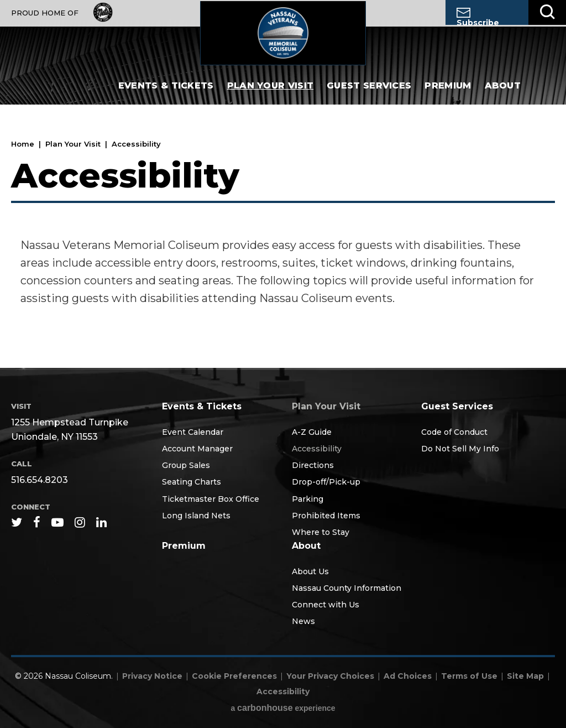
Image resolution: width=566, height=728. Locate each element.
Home (23, 144)
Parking (308, 499)
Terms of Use (469, 676)
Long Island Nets (196, 516)
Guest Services (369, 94)
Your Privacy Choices (330, 676)
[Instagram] (80, 522)
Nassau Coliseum (283, 37)
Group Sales (186, 465)
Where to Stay (321, 532)
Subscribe (478, 16)
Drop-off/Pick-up (326, 482)
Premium (448, 94)
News (303, 621)
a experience (283, 708)
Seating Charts (192, 482)
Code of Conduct (454, 432)
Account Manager (197, 449)
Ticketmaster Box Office (211, 499)
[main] (283, 240)
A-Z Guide (312, 432)
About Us (310, 571)
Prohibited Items (326, 516)
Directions (313, 465)
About (503, 94)
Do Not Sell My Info (460, 449)
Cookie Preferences (234, 676)
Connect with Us (326, 605)
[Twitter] (17, 522)
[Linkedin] (101, 522)
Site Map (525, 676)
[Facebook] (37, 522)
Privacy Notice (152, 676)
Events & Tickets (166, 94)
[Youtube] (57, 522)
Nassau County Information (347, 588)
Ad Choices (408, 676)
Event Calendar (193, 432)
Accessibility (317, 449)
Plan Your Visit (271, 94)
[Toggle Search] (547, 12)
